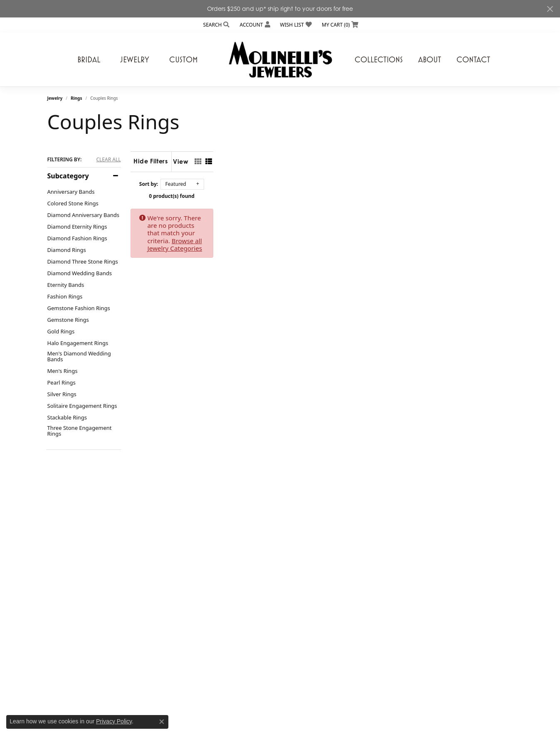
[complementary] (500, 689)
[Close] (550, 9)
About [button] (430, 59)
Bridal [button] (89, 59)
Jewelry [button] (135, 59)
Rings (76, 98)
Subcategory (68, 176)
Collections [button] (379, 59)
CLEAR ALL (108, 160)
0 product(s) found (322, 196)
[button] (216, 25)
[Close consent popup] (162, 722)
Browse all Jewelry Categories (368, 218)
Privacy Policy (114, 721)
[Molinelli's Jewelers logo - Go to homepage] (280, 59)
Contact (473, 59)
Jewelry (55, 98)
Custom (184, 59)
